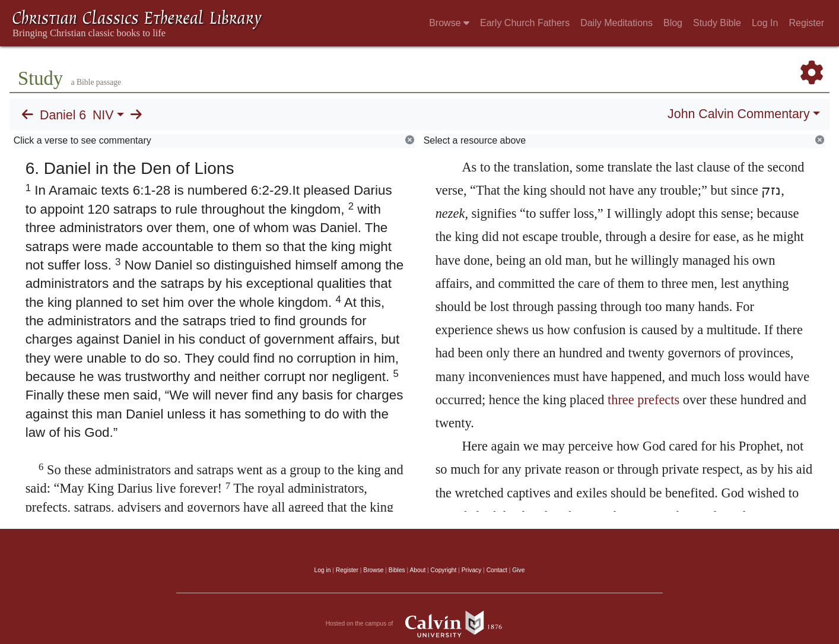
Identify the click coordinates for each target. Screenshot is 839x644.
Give (518, 570)
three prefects (643, 400)
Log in (323, 570)
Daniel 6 (63, 115)
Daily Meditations (616, 23)
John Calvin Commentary (738, 114)
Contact (497, 570)
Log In (765, 23)
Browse (449, 23)
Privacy (472, 570)
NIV (103, 115)
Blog (673, 23)
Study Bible (717, 23)
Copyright (444, 570)
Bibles (397, 570)
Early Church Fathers (525, 23)
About (417, 570)
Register (806, 23)
